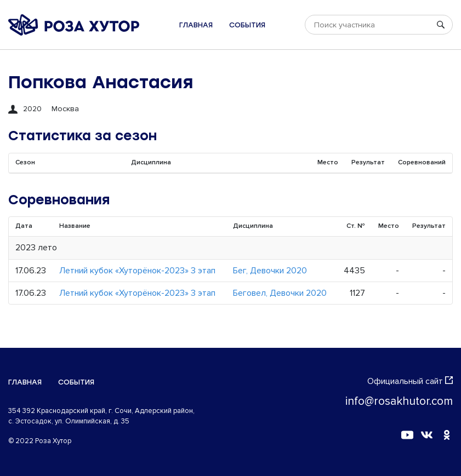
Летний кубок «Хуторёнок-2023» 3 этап (137, 271)
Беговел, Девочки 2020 (280, 293)
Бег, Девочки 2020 (270, 271)
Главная (196, 25)
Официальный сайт (410, 381)
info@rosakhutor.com (399, 401)
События (247, 25)
